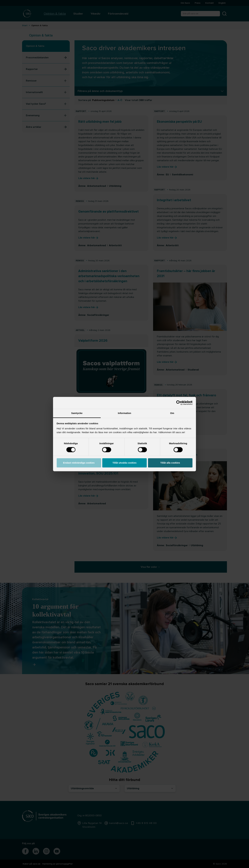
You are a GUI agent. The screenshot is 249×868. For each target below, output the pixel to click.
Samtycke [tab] (77, 413)
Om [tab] (172, 413)
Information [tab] (124, 413)
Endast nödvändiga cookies (79, 463)
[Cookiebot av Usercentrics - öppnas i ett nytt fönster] (179, 403)
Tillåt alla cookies (170, 463)
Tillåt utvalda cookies (124, 463)
